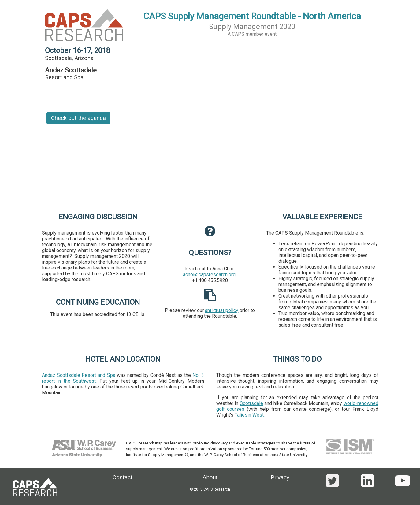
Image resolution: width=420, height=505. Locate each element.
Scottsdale (251, 403)
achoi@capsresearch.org (209, 275)
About (210, 477)
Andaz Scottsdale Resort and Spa (79, 375)
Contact (123, 477)
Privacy (280, 477)
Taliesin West (249, 415)
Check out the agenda (78, 118)
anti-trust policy (222, 310)
